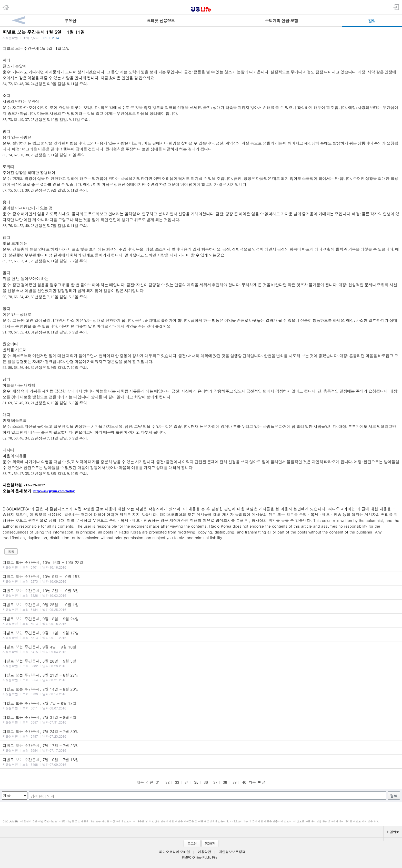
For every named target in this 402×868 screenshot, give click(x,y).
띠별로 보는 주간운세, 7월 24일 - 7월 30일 (201, 734)
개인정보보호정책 (232, 852)
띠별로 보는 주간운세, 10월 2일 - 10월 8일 (201, 593)
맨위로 (393, 832)
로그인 (192, 844)
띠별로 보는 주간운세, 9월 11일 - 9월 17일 (201, 635)
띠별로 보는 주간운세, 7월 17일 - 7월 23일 (201, 748)
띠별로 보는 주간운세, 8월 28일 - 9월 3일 (201, 663)
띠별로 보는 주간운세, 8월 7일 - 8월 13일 (201, 705)
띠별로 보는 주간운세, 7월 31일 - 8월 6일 (201, 719)
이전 (150, 782)
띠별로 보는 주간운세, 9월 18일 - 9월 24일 (201, 621)
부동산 (70, 21)
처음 (140, 782)
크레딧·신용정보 (161, 21)
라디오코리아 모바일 (175, 852)
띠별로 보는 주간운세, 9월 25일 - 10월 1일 (201, 607)
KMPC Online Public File (200, 857)
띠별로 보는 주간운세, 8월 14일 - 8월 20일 (201, 691)
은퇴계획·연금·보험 (281, 21)
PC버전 (210, 844)
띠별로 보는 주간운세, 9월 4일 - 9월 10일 (201, 649)
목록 (11, 552)
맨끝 (262, 782)
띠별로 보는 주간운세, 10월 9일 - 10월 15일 (201, 579)
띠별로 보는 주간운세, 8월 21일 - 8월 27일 (201, 677)
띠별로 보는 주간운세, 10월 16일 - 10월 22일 (201, 564)
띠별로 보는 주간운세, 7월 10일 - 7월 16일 (201, 762)
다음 (252, 782)
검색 (394, 796)
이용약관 (204, 852)
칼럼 (372, 21)
